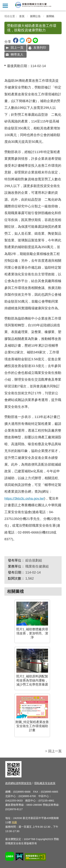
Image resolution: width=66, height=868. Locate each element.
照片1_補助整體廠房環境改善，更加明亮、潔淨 (32, 620)
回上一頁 (17, 48)
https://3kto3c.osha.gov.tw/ (24, 498)
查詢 (61, 5)
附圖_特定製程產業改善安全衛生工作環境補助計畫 (32, 714)
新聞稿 (50, 16)
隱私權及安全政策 (45, 783)
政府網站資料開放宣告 (18, 783)
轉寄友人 (17, 55)
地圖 (14, 822)
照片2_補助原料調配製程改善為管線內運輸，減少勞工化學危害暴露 (32, 668)
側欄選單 (5, 6)
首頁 (22, 16)
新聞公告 (35, 16)
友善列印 (40, 48)
